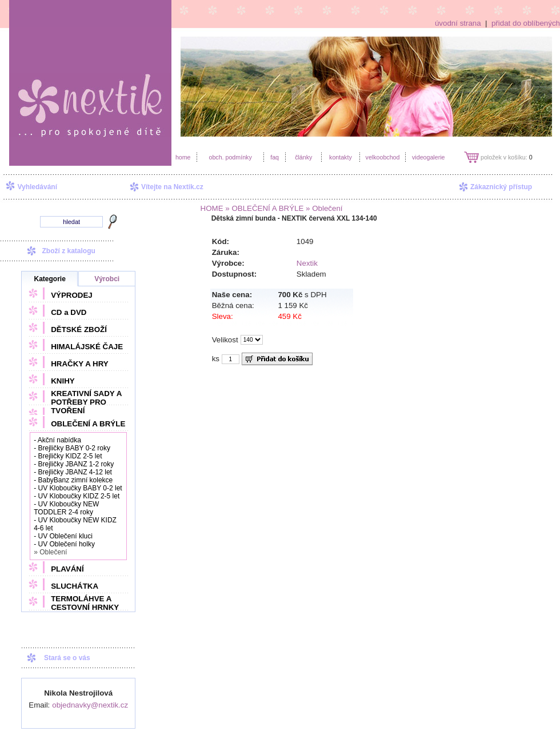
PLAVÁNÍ (67, 569)
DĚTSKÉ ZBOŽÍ (79, 329)
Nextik (307, 263)
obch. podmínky (230, 157)
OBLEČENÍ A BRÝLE (88, 424)
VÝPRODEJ (72, 295)
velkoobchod (383, 157)
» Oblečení (323, 208)
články (303, 157)
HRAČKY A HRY (79, 364)
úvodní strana (458, 23)
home (183, 157)
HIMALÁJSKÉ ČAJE (87, 347)
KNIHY (63, 381)
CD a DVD (69, 312)
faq (275, 157)
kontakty (341, 157)
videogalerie (428, 157)
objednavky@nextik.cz (90, 705)
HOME (212, 208)
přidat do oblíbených (526, 23)
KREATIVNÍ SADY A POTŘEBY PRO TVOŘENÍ (86, 402)
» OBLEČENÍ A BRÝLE (264, 208)
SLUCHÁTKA (75, 586)
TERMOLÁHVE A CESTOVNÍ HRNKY (85, 603)
